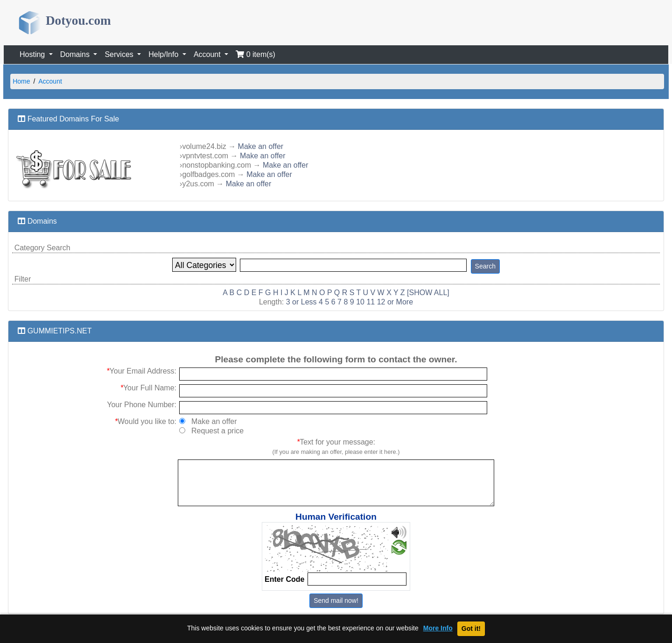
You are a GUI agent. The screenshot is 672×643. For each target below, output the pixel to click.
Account (50, 81)
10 (360, 302)
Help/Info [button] (164, 54)
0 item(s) (255, 54)
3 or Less (301, 302)
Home (21, 81)
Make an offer (261, 146)
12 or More (395, 302)
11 (371, 302)
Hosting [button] (33, 54)
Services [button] (120, 54)
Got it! (471, 629)
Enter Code (284, 579)
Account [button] (208, 54)
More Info (438, 628)
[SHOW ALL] (428, 293)
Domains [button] (76, 54)
